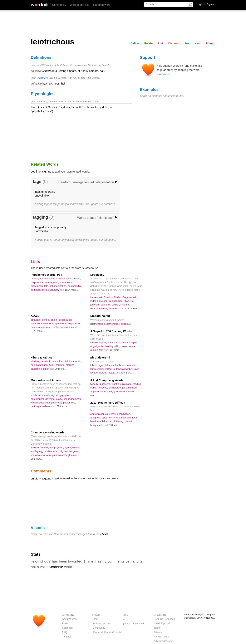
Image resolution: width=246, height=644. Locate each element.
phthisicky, (57, 403)
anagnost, (96, 418)
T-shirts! (66, 637)
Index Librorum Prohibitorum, (107, 301)
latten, (109, 369)
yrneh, (61, 448)
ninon (47, 369)
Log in (34, 172)
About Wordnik (70, 619)
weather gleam (67, 455)
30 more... (60, 369)
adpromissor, (98, 414)
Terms (157, 628)
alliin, (118, 346)
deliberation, (66, 320)
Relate (148, 43)
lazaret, (103, 373)
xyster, (69, 448)
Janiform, (106, 305)
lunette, (116, 384)
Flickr (104, 534)
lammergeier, (98, 369)
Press (65, 623)
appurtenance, (99, 391)
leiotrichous (163, 74)
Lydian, (116, 305)
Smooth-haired (100, 316)
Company (68, 615)
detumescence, (39, 290)
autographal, (38, 399)
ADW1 (35, 316)
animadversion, (64, 278)
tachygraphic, (63, 395)
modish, (137, 384)
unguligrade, (98, 346)
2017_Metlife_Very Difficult (108, 403)
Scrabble (56, 567)
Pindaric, (125, 305)
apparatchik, (109, 418)
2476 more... (38, 331)
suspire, (134, 342)
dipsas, (103, 342)
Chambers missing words (48, 432)
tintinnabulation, (59, 286)
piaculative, (69, 403)
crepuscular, (38, 282)
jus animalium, (130, 388)
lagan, (102, 365)
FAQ (65, 632)
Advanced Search (163, 641)
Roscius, (109, 297)
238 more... (115, 350)
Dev (125, 615)
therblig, (110, 346)
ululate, (35, 278)
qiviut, (68, 361)
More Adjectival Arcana (46, 380)
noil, (33, 365)
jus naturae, (115, 388)
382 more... (37, 459)
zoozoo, (35, 448)
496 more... (127, 373)
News (96, 615)
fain (102, 350)
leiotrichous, (97, 324)
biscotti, (129, 421)
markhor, (124, 342)
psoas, (125, 346)
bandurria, (96, 421)
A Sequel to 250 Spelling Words (111, 331)
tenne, (132, 346)
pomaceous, (66, 282)
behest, (46, 320)
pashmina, (58, 361)
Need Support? (162, 623)
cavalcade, (127, 384)
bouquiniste (97, 425)
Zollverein (114, 308)
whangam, (52, 455)
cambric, (61, 365)
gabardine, (37, 369)
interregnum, (52, 282)
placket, (70, 365)
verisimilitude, (47, 278)
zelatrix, (45, 448)
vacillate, (36, 323)
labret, (94, 365)
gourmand (120, 391)
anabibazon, (124, 414)
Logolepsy (97, 275)
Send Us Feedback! (165, 619)
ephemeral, (61, 323)
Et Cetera (160, 615)
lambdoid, (121, 365)
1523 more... (62, 406)
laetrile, (95, 342)
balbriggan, (42, 365)
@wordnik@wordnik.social (107, 632)
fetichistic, (37, 395)
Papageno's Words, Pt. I (46, 275)
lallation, (110, 365)
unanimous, (48, 323)
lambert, (131, 365)
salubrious (66, 327)
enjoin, (55, 320)
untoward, (47, 327)
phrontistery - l (100, 358)
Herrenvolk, (97, 297)
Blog (95, 619)
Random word (102, 5)
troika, (94, 388)
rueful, (57, 327)
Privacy (158, 632)
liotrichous (125, 324)
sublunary (54, 290)
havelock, (46, 361)
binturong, (119, 421)
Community (59, 5)
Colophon (67, 628)
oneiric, (77, 278)
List (160, 43)
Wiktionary (42, 78)
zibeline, (36, 361)
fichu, (52, 365)
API (125, 619)
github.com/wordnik (134, 623)
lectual (112, 373)
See (187, 43)
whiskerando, (38, 455)
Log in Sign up (206, 4)
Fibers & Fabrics (42, 358)
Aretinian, (122, 418)
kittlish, (35, 403)
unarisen (45, 406)
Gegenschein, (130, 297)
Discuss (174, 43)
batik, (110, 391)
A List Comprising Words (107, 380)
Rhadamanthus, (99, 308)
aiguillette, (111, 414)
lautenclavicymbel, (123, 369)
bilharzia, (108, 421)
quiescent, (105, 384)
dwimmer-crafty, (54, 399)
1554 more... (72, 290)
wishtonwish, (52, 451)
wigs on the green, (70, 451)
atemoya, (132, 418)
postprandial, (75, 286)
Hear (198, 43)
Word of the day (80, 5)
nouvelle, (103, 388)
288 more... (115, 425)
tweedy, (95, 384)
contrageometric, (73, 399)
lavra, (137, 369)
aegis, (71, 323)
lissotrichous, (112, 324)
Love (209, 43)
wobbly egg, (38, 451)
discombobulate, (40, 286)
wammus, (113, 342)
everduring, (49, 395)
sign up (47, 172)
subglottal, (45, 403)
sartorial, (76, 361)
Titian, (127, 301)
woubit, (76, 448)
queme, (95, 350)
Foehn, (118, 297)
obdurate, (36, 320)
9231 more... (132, 308)
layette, (95, 373)
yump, (53, 448)
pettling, (35, 406)
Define (135, 43)
